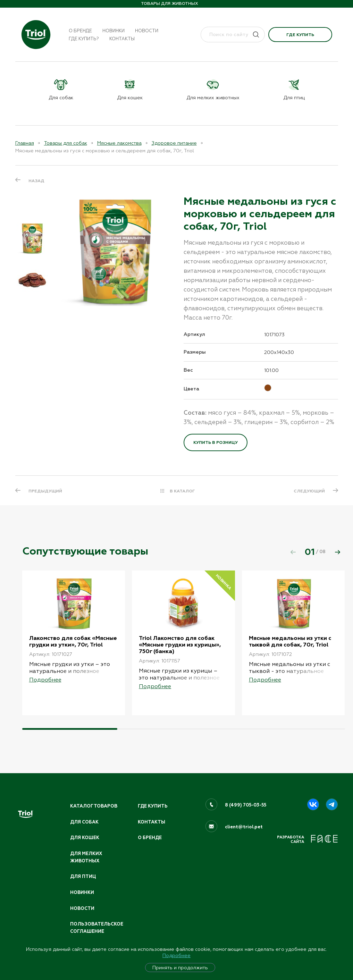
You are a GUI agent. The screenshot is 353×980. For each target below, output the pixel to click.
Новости (147, 31)
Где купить (300, 35)
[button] (338, 552)
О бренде (80, 31)
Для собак (84, 822)
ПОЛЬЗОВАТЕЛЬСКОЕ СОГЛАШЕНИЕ (97, 928)
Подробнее (176, 955)
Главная (25, 143)
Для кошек (85, 838)
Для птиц (83, 877)
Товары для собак (66, 143)
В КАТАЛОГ (182, 491)
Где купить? (84, 39)
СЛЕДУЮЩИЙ (309, 491)
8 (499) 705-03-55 (246, 805)
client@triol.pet (244, 827)
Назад (36, 181)
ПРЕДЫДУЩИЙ (45, 491)
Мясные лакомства (119, 143)
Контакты (122, 39)
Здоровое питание (174, 143)
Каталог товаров (94, 806)
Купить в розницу (216, 442)
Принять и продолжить (180, 968)
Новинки (114, 31)
